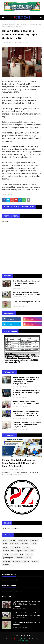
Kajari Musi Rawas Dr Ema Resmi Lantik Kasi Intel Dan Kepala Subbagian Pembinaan (27, 283)
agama (19, 551)
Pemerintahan (16, 547)
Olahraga (29, 554)
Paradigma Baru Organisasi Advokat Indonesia (26, 303)
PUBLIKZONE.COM (22, 641)
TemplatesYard (23, 639)
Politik (31, 551)
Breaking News (23, 540)
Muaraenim (16, 561)
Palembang (27, 547)
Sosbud (6, 554)
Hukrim (33, 544)
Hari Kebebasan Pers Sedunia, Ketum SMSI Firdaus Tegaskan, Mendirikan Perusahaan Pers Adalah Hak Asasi (27, 413)
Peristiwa (14, 554)
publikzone (7, 43)
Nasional (6, 565)
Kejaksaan (35, 561)
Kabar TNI (7, 561)
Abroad (6, 547)
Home (17, 635)
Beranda (5, 25)
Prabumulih (13, 25)
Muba (5, 544)
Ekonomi (28, 558)
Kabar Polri (25, 544)
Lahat (21, 554)
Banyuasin (26, 561)
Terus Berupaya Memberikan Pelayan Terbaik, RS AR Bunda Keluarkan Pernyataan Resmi (27, 425)
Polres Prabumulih (9, 540)
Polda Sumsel (14, 544)
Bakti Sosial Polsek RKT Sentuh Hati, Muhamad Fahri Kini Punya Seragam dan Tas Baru (26, 393)
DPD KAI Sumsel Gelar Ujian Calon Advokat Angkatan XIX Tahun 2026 (26, 403)
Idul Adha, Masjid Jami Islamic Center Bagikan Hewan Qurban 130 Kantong (26, 293)
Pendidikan (19, 558)
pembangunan (8, 558)
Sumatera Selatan (9, 551)
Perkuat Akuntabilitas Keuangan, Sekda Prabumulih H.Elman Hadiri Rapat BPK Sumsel (19, 463)
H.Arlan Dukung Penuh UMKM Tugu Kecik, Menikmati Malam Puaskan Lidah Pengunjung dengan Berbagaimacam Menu (26, 380)
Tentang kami (25, 635)
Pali (26, 551)
